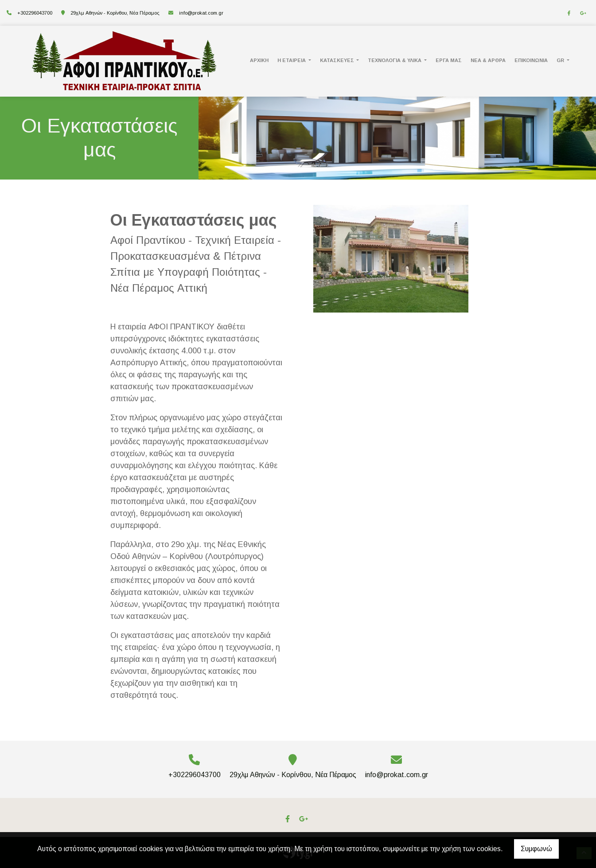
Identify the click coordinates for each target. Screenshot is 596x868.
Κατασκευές (338, 60)
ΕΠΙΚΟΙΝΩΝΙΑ (531, 60)
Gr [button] (561, 60)
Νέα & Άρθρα (488, 60)
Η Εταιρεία (292, 60)
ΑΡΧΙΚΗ (259, 60)
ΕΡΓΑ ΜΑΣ (449, 60)
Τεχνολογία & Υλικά (395, 60)
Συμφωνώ (536, 849)
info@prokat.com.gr (201, 13)
